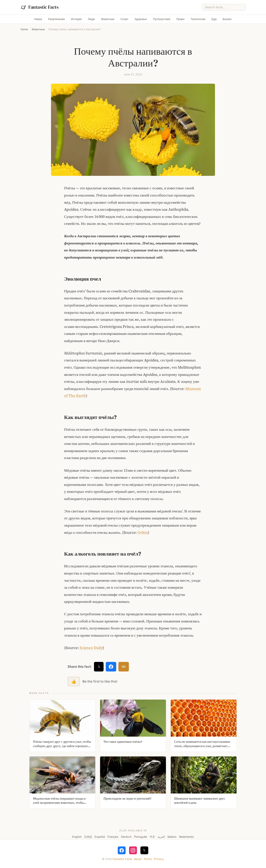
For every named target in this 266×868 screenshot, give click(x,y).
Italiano (172, 837)
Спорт (124, 19)
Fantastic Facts (122, 859)
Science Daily (91, 648)
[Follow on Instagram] (133, 850)
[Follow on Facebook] (122, 850)
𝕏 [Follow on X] (144, 850)
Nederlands (186, 837)
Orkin (143, 532)
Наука (38, 19)
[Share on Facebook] (111, 667)
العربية (161, 837)
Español (100, 837)
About (138, 859)
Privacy (159, 859)
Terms (148, 859)
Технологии (198, 19)
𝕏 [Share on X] (99, 667)
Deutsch (126, 837)
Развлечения (57, 19)
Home (24, 29)
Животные (108, 19)
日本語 (88, 837)
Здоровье (141, 19)
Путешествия (162, 19)
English (77, 837)
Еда (214, 19)
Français (113, 837)
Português (141, 837)
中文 (152, 837)
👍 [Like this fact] (74, 682)
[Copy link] (124, 667)
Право (180, 19)
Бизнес (227, 19)
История (76, 19)
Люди (91, 19)
